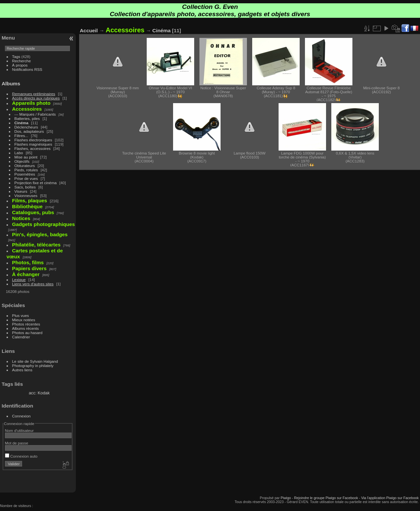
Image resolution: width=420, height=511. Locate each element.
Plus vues (21, 315)
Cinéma (22, 123)
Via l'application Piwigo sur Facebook (390, 498)
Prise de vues (26, 178)
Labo (19, 153)
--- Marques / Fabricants (35, 114)
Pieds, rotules (26, 170)
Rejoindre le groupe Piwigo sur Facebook (326, 498)
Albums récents (26, 328)
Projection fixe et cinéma (36, 183)
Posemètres (25, 174)
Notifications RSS (27, 69)
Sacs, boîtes (25, 187)
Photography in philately (33, 366)
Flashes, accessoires (33, 148)
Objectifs (22, 161)
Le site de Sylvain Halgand (35, 361)
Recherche (22, 61)
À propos (20, 65)
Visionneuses (26, 196)
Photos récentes (26, 324)
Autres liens (22, 370)
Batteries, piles (27, 118)
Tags (16, 57)
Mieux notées (24, 320)
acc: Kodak (39, 393)
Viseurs (21, 191)
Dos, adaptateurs (29, 131)
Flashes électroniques (33, 140)
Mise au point (26, 157)
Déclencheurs (26, 127)
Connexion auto (21, 456)
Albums (11, 84)
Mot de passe (17, 443)
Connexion (21, 416)
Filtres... (21, 136)
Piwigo (286, 498)
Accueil (89, 30)
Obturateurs (25, 166)
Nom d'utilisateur (19, 430)
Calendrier (21, 337)
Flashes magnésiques (33, 144)
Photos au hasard (27, 333)
